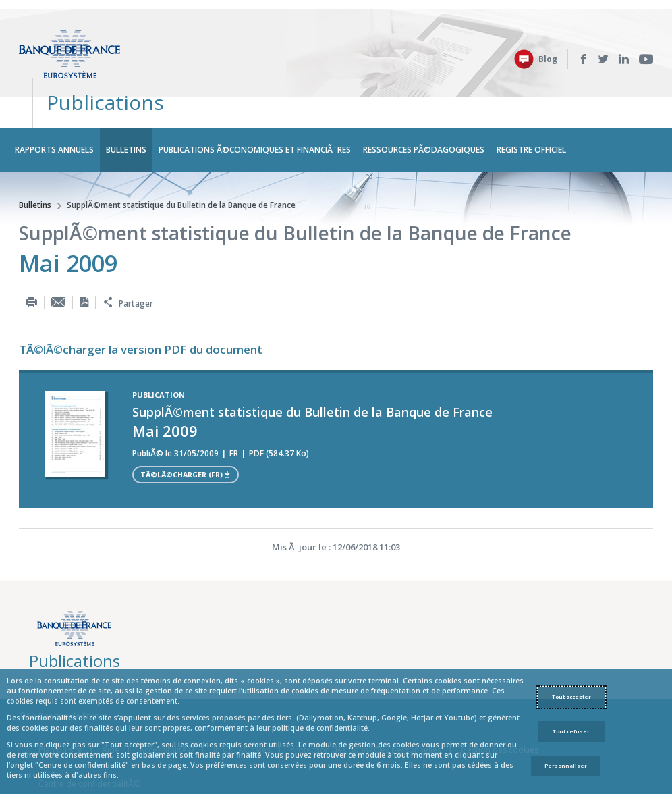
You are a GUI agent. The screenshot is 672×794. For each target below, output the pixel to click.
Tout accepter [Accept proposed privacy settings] (571, 697)
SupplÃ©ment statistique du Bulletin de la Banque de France (181, 165)
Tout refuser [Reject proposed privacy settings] (571, 731)
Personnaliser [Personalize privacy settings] (566, 766)
